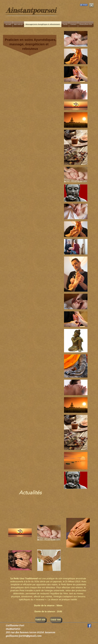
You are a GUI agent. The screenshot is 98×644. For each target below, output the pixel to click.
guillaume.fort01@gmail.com (24, 636)
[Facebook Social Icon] (89, 626)
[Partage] (84, 5)
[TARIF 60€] (40, 619)
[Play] (91, 5)
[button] (86, 24)
